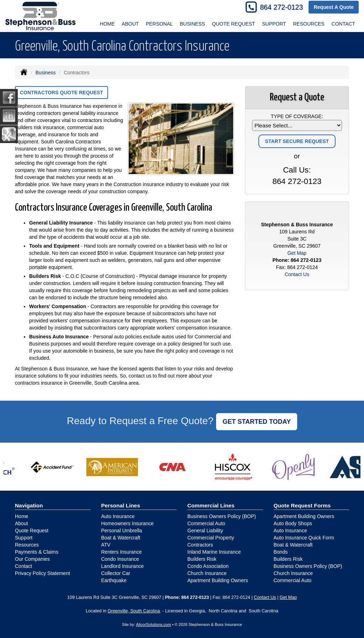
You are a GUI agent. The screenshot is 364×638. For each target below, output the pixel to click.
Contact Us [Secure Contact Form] (297, 274)
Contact (344, 24)
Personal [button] (159, 24)
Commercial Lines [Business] (211, 505)
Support (24, 538)
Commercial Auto (206, 523)
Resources (27, 545)
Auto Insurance (118, 516)
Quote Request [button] (233, 24)
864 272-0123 (281, 7)
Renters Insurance (122, 552)
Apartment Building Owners (218, 580)
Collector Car (116, 573)
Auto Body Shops (293, 523)
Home (107, 24)
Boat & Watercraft (121, 538)
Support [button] (274, 24)
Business (46, 73)
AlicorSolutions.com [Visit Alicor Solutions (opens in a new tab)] (154, 624)
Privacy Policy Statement (42, 573)
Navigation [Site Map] (29, 505)
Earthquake (114, 580)
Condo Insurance (120, 559)
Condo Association (208, 566)
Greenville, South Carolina (134, 611)
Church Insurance (207, 573)
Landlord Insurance (123, 566)
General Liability (205, 531)
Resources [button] (309, 24)
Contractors (200, 545)
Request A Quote (334, 7)
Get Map (297, 253)
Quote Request (32, 531)
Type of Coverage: (297, 116)
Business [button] (192, 24)
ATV (106, 545)
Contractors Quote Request (61, 93)
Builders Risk (202, 559)
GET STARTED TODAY (257, 422)
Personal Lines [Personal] (121, 505)
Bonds (281, 552)
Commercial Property (211, 538)
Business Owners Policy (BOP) (222, 516)
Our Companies (32, 559)
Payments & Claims (37, 552)
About (130, 24)
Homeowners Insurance (128, 523)
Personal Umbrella (122, 531)
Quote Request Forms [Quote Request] (302, 505)
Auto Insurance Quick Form (304, 538)
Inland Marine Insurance (214, 552)
